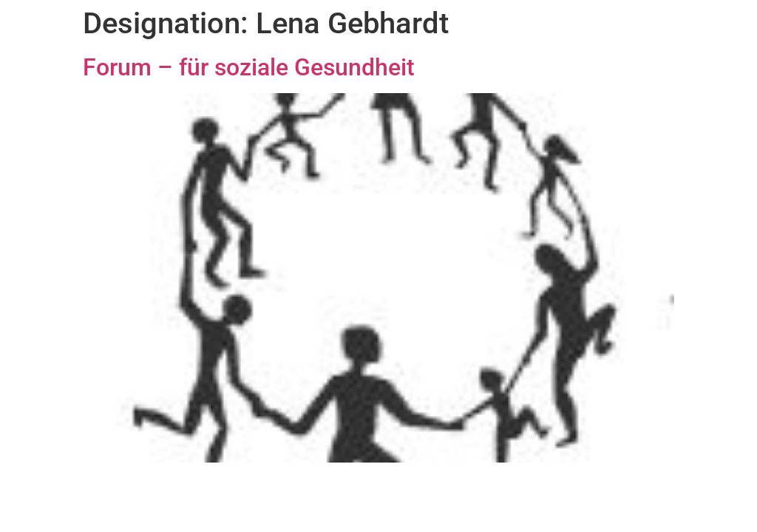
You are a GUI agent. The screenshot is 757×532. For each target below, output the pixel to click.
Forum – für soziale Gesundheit (249, 67)
